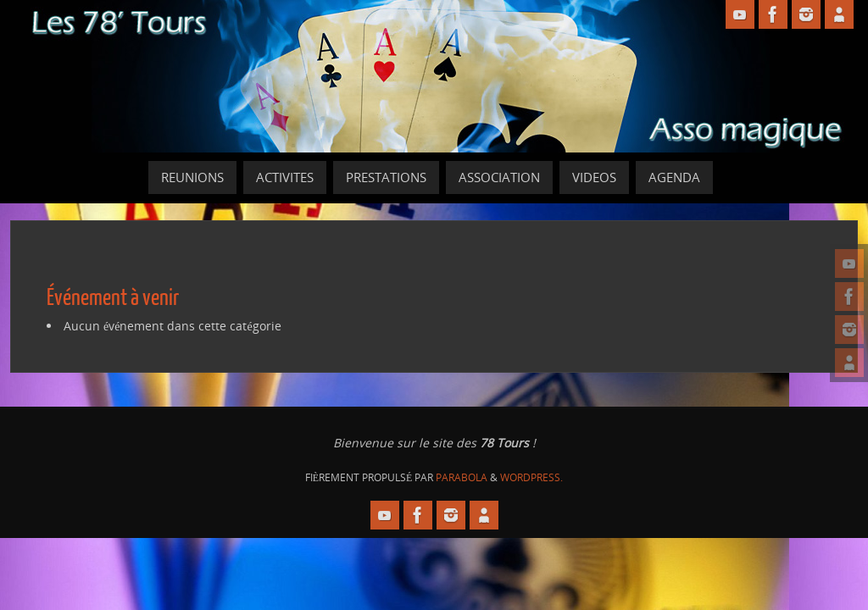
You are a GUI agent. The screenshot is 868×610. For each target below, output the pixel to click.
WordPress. (531, 477)
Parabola (462, 477)
